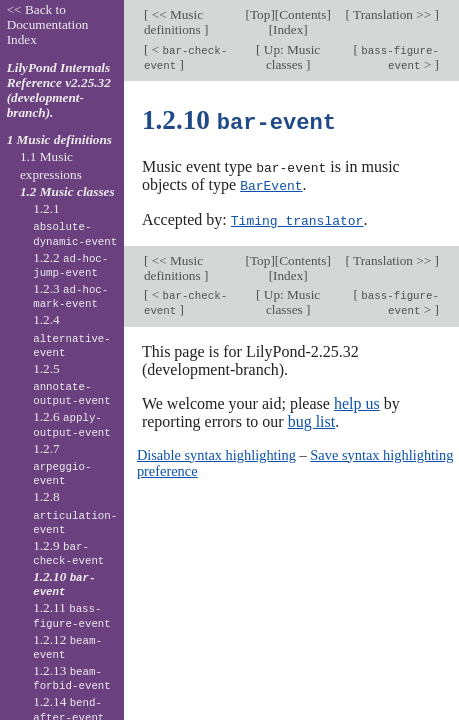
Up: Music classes (291, 57)
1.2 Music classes (67, 191)
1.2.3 (70, 296)
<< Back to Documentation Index (48, 24)
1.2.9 (68, 553)
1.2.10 (64, 584)
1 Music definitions (59, 139)
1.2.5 (72, 385)
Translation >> (392, 14)
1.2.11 (72, 615)
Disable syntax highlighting (216, 451)
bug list (312, 417)
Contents (302, 14)
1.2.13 (72, 678)
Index (288, 29)
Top (260, 14)
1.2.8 (75, 513)
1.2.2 (70, 265)
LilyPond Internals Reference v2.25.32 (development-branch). (59, 90)
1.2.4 (72, 336)
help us (357, 399)
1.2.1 (75, 225)
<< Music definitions (174, 22)
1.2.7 (62, 465)
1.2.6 (72, 424)
